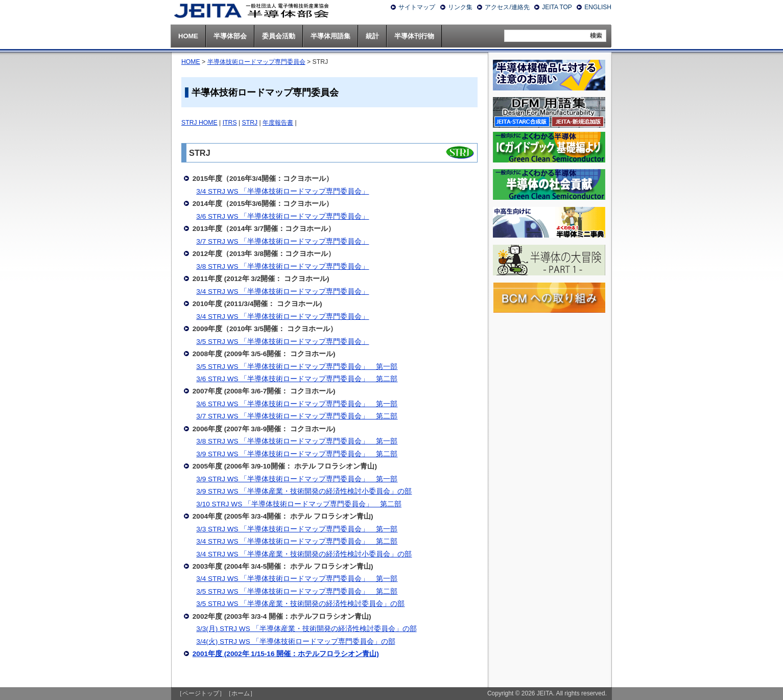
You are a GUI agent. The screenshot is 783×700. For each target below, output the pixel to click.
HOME (191, 62)
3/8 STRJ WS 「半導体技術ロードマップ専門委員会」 (282, 266)
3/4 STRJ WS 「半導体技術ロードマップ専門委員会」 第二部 (297, 541)
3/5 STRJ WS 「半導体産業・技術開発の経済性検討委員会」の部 (300, 604)
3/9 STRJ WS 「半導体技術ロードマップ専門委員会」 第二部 (297, 454)
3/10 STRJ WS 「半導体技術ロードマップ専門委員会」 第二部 (299, 504)
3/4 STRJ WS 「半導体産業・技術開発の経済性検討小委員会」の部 (304, 554)
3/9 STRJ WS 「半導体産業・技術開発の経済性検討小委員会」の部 (304, 491)
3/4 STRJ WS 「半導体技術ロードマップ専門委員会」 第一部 (297, 579)
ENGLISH (598, 7)
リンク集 (460, 7)
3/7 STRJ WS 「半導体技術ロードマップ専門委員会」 (282, 241)
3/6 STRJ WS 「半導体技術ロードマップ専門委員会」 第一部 (297, 404)
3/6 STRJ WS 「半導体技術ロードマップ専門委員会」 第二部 (297, 379)
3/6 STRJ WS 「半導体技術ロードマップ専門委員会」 (282, 216)
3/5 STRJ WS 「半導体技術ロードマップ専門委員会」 (282, 342)
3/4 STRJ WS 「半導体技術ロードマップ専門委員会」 (282, 191)
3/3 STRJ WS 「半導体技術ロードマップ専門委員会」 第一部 (297, 529)
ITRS (230, 123)
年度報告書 (278, 123)
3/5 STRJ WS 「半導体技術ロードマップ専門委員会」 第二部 (297, 591)
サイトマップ (417, 7)
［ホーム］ (241, 693)
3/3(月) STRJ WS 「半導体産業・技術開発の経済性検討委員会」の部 (306, 629)
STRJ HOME (199, 123)
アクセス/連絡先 (507, 7)
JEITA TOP (557, 7)
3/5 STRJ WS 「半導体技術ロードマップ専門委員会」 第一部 (297, 367)
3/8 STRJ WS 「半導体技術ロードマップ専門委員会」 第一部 (297, 441)
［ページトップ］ (201, 693)
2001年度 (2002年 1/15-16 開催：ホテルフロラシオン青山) (286, 654)
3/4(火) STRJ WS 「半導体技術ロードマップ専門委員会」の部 (295, 641)
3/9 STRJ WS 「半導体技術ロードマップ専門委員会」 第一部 (297, 479)
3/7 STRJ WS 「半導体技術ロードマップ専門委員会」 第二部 (297, 416)
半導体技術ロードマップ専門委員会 (256, 62)
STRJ (250, 123)
